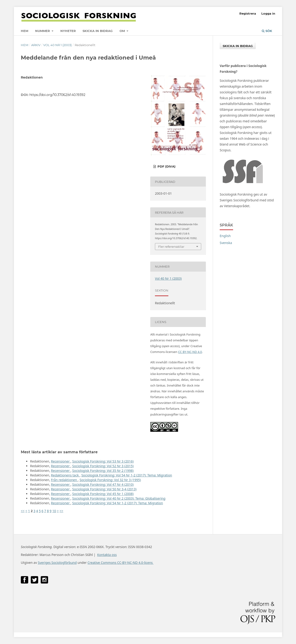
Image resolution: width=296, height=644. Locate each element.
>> (62, 511)
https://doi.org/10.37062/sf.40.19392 (57, 95)
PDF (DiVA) (166, 166)
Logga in (268, 13)
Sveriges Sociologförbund (57, 563)
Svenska (226, 243)
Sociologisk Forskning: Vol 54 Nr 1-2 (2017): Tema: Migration (127, 475)
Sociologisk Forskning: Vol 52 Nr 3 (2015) (103, 466)
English (225, 236)
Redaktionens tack (65, 475)
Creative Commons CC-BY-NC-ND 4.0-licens (120, 563)
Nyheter (68, 31)
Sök (267, 31)
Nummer (43, 31)
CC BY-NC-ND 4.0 (190, 352)
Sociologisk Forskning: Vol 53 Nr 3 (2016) (103, 461)
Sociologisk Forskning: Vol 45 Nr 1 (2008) (103, 494)
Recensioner (61, 461)
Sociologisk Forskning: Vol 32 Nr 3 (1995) (110, 480)
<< (23, 511)
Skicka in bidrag (98, 31)
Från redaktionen (64, 480)
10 (54, 511)
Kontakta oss (107, 555)
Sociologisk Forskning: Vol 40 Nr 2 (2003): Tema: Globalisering (119, 498)
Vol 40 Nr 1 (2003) (57, 45)
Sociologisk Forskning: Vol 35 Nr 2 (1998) (103, 471)
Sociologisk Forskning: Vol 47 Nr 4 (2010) (103, 484)
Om (123, 31)
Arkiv (36, 45)
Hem (25, 31)
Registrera (248, 13)
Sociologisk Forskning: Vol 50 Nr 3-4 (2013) (104, 489)
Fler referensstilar (171, 247)
